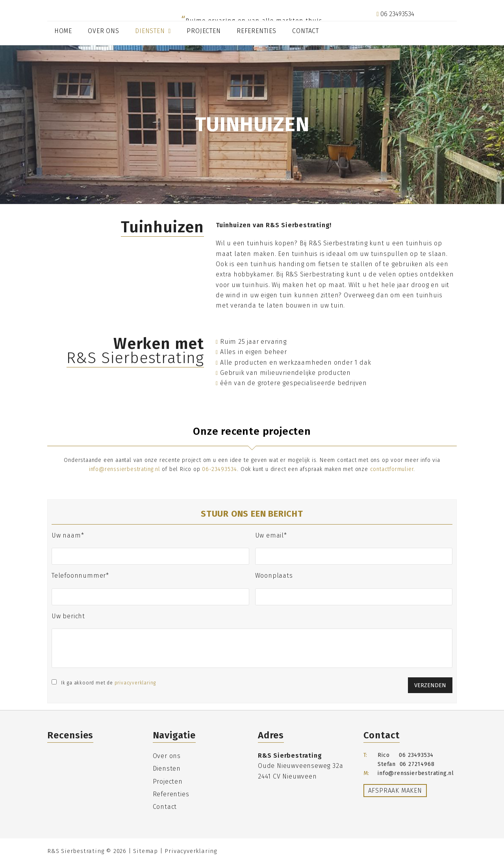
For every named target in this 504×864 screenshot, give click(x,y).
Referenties (171, 794)
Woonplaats (274, 576)
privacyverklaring (135, 683)
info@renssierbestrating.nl (417, 25)
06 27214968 (417, 764)
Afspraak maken (395, 791)
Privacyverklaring (191, 851)
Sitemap (145, 851)
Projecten (168, 781)
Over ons (167, 756)
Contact (165, 807)
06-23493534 (220, 469)
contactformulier (392, 469)
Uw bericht (68, 616)
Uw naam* (68, 535)
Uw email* (271, 535)
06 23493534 (395, 14)
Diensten (167, 769)
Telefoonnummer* (80, 576)
